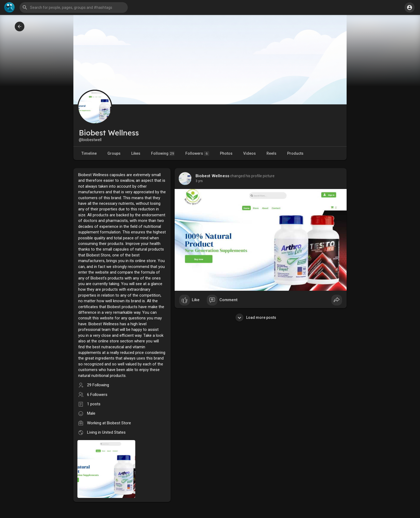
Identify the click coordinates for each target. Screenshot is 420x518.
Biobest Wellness (212, 176)
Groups (114, 153)
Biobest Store (119, 423)
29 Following (98, 385)
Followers (197, 154)
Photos (226, 153)
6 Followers (97, 395)
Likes (136, 153)
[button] (74, 7)
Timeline (89, 153)
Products (295, 153)
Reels (271, 153)
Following (163, 154)
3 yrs (199, 181)
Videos (250, 153)
